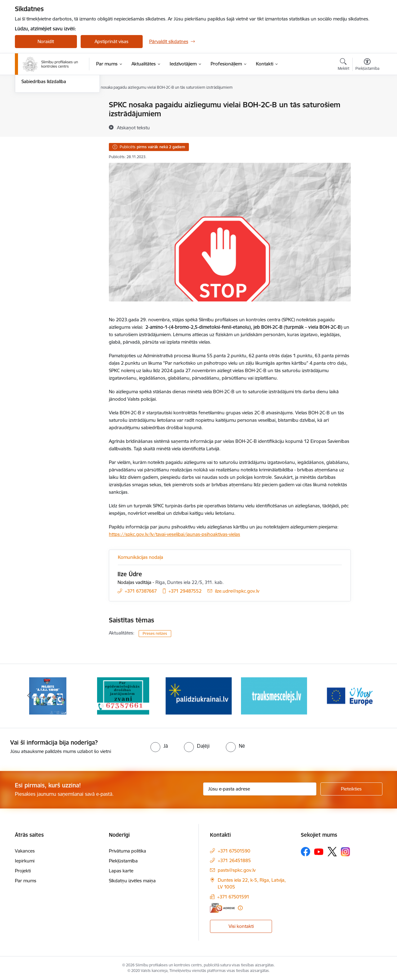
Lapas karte (121, 871)
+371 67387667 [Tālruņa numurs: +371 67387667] (141, 591)
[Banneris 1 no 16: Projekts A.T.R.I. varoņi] (48, 695)
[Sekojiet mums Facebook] (306, 852)
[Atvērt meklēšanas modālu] (343, 65)
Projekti (23, 871)
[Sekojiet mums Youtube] (319, 851)
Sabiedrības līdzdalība (44, 148)
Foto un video (36, 127)
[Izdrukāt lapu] (367, 102)
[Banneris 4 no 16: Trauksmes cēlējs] (274, 695)
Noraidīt (46, 41)
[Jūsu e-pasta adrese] (260, 789)
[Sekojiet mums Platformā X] (332, 852)
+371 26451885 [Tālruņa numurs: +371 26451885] (234, 860)
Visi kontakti (241, 926)
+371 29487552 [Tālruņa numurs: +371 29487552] (185, 591)
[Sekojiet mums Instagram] (346, 852)
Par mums (26, 881)
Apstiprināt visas (112, 41)
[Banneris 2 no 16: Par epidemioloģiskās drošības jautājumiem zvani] (123, 695)
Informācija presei (40, 116)
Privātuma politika (127, 851)
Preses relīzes (155, 633)
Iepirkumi (25, 861)
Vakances (25, 851)
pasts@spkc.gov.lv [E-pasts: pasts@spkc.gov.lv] (237, 870)
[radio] (159, 746)
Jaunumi (30, 105)
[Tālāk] (368, 696)
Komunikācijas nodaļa (141, 557)
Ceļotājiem (32, 138)
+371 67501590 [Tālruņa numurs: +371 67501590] (234, 851)
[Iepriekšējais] (29, 696)
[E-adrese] (222, 908)
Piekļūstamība (123, 861)
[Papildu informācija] (240, 908)
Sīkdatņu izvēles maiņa (132, 881)
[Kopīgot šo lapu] (367, 118)
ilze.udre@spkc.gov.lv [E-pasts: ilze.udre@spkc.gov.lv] (237, 591)
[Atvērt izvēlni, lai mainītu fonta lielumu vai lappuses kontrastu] (367, 65)
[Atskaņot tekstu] (133, 127)
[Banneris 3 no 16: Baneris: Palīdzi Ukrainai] (199, 695)
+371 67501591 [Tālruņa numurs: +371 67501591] (233, 897)
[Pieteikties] (351, 789)
